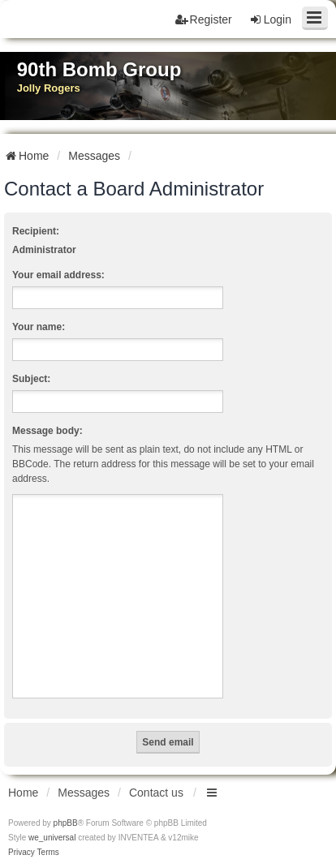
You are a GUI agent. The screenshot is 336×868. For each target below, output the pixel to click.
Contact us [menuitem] (156, 793)
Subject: (31, 379)
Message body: (47, 431)
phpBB (66, 823)
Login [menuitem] (270, 19)
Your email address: (58, 275)
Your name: (39, 327)
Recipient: (36, 231)
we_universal (52, 838)
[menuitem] (22, 853)
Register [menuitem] (204, 19)
